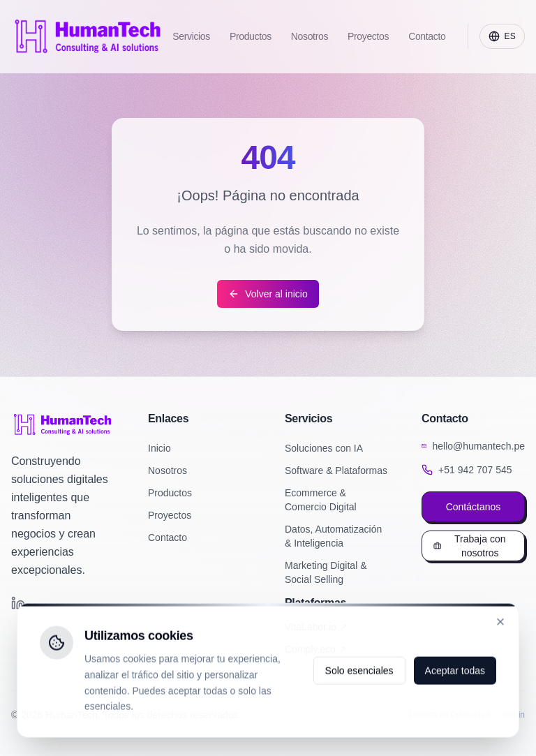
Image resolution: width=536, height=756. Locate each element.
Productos (170, 493)
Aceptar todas (455, 672)
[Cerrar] (500, 623)
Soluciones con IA (324, 448)
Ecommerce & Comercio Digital (321, 500)
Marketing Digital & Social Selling (326, 572)
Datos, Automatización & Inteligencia (333, 536)
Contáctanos (474, 507)
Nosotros (167, 470)
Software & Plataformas (336, 470)
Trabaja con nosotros (469, 546)
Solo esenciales (359, 672)
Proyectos (170, 515)
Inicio (159, 448)
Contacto (167, 538)
